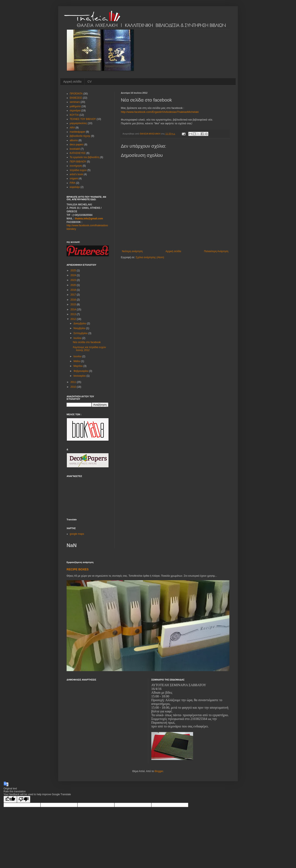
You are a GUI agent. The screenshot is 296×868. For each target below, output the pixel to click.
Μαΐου (77, 361)
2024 (74, 275)
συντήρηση (76, 166)
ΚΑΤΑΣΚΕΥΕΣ (78, 153)
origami (74, 179)
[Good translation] (10, 799)
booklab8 (75, 149)
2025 (74, 270)
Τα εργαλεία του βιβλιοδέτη (85, 157)
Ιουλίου (78, 338)
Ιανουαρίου (80, 376)
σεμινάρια (75, 111)
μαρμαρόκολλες (78, 123)
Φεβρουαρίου (81, 371)
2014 (74, 309)
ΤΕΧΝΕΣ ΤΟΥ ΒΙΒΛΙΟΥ (83, 119)
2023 (74, 280)
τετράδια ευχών (78, 170)
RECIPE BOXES (78, 569)
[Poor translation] (24, 799)
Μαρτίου (78, 366)
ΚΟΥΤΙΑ (74, 115)
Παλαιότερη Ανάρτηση (216, 251)
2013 (74, 314)
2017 (74, 295)
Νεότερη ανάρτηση (132, 251)
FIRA (73, 183)
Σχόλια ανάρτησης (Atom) (150, 257)
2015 (74, 304)
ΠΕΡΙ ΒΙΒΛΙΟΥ (78, 162)
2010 (74, 387)
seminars (75, 102)
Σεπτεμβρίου (81, 333)
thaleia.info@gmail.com (89, 219)
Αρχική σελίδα (72, 82)
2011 (74, 382)
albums (74, 140)
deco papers (77, 145)
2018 (74, 290)
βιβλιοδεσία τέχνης (80, 136)
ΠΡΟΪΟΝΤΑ (76, 94)
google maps (77, 534)
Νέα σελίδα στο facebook (87, 342)
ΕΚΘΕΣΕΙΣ (76, 98)
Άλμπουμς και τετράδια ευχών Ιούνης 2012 (89, 349)
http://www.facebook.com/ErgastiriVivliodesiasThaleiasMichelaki (160, 112)
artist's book (76, 174)
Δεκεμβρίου (80, 323)
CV (89, 82)
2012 (74, 319)
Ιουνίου (78, 356)
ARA (72, 128)
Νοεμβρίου (80, 328)
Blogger (159, 771)
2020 (74, 285)
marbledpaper (77, 132)
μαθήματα (75, 106)
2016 (74, 300)
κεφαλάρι (75, 187)
